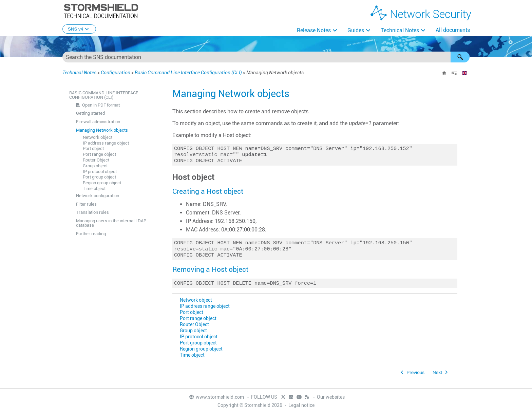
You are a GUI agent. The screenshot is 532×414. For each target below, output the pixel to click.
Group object (95, 166)
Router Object (96, 160)
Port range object (99, 154)
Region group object (102, 183)
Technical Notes (400, 30)
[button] (460, 57)
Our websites (331, 397)
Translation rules (92, 212)
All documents (453, 30)
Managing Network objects (102, 130)
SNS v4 (79, 29)
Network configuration (98, 196)
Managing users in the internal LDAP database (111, 223)
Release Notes (314, 30)
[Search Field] (266, 57)
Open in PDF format (101, 105)
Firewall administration (98, 122)
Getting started (90, 113)
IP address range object (106, 143)
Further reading (91, 234)
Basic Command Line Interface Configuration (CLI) (188, 73)
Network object (98, 137)
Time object (94, 189)
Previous (415, 377)
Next (437, 377)
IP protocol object (100, 172)
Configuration (116, 73)
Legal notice (301, 405)
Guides (356, 30)
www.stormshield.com (216, 397)
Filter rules (86, 204)
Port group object (99, 177)
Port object (93, 148)
